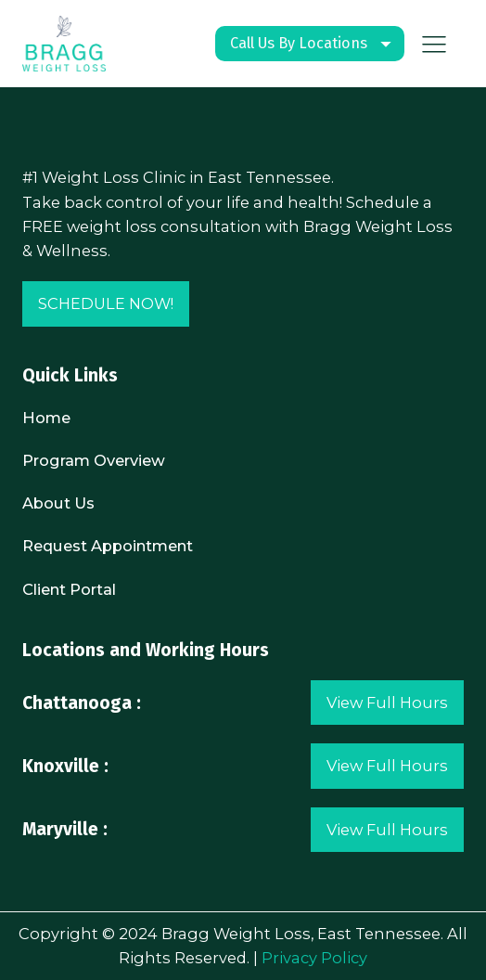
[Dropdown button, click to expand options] (310, 44)
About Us (58, 503)
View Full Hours (387, 703)
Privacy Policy (314, 958)
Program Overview (94, 460)
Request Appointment (108, 546)
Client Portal (69, 589)
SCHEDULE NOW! (106, 303)
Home (46, 418)
